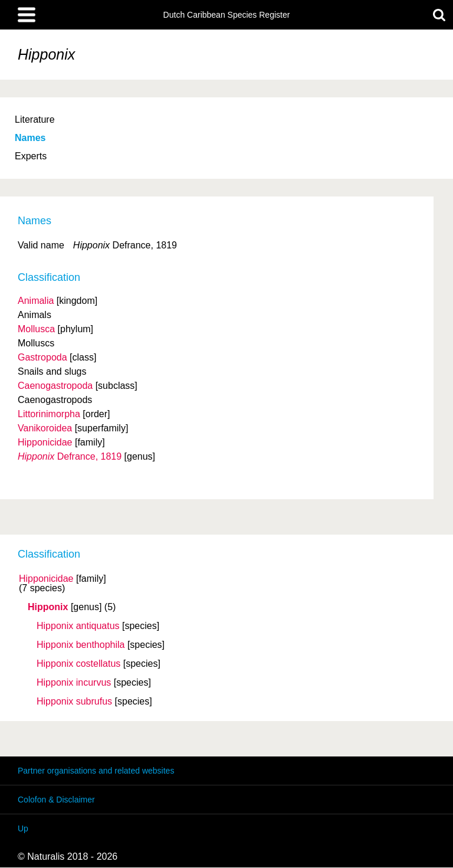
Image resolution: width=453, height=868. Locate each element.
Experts (31, 156)
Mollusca (36, 329)
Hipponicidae (46, 579)
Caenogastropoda (55, 386)
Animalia (36, 301)
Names (30, 138)
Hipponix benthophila (81, 645)
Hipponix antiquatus (78, 626)
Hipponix (48, 607)
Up (23, 828)
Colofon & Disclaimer (56, 800)
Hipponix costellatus (78, 664)
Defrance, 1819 (70, 456)
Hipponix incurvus (74, 683)
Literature (35, 119)
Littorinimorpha (49, 414)
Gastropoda (42, 357)
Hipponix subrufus (74, 702)
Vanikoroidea (45, 428)
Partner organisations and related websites (96, 771)
